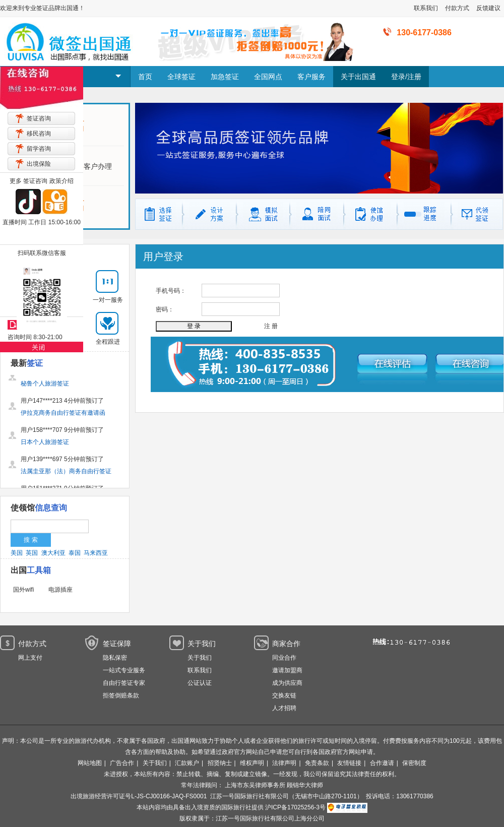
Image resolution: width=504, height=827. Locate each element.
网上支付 (30, 658)
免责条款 (317, 763)
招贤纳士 (220, 763)
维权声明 (252, 763)
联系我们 (426, 8)
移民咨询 (39, 134)
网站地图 (90, 763)
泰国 (75, 553)
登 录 (194, 326)
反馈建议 (488, 8)
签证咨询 (39, 118)
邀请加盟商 (287, 670)
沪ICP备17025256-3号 (295, 807)
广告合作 (122, 763)
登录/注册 (406, 77)
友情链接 (349, 763)
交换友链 (284, 695)
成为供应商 (287, 683)
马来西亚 (96, 553)
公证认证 (200, 683)
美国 (17, 553)
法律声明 (284, 763)
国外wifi (23, 590)
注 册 (271, 326)
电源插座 (60, 590)
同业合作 (284, 658)
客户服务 (311, 77)
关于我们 (200, 658)
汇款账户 (187, 763)
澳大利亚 (53, 553)
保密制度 (414, 763)
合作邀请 (382, 763)
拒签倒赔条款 (121, 695)
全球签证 (181, 77)
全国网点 (268, 77)
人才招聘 (284, 708)
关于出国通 (358, 77)
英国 (32, 553)
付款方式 (457, 8)
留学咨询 (39, 149)
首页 (145, 77)
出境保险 (39, 164)
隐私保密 (115, 658)
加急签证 (225, 77)
